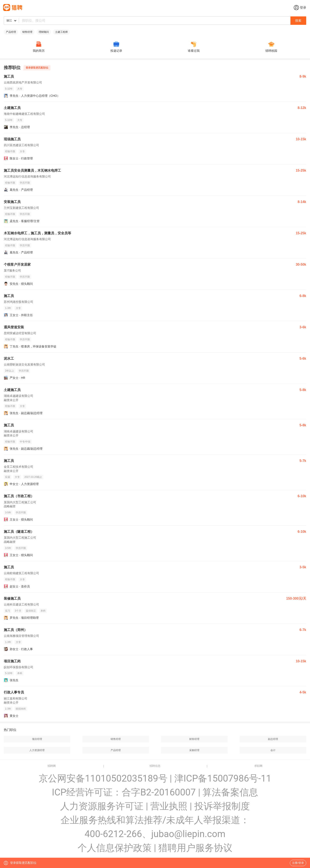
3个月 (18, 611)
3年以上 (10, 371)
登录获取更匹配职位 (37, 68)
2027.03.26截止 (33, 477)
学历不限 (25, 183)
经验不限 (10, 151)
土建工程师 (61, 32)
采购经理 (194, 750)
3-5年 (8, 513)
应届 (8, 477)
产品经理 (11, 32)
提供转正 (31, 611)
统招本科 (21, 709)
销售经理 (27, 32)
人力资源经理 (37, 750)
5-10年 (9, 89)
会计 (273, 750)
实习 (8, 611)
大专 (20, 89)
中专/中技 (25, 442)
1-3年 (8, 308)
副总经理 (273, 739)
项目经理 (37, 739)
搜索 (298, 21)
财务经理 (194, 739)
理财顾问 (44, 32)
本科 (43, 611)
